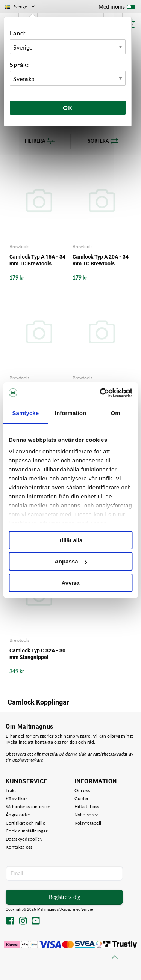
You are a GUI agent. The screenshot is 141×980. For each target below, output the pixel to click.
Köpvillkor (16, 799)
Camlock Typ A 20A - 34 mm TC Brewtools (101, 260)
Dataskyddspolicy (24, 839)
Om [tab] (116, 413)
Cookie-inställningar (27, 831)
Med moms (117, 8)
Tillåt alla (71, 540)
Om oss (82, 790)
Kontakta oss (19, 847)
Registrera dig (64, 897)
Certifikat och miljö (26, 823)
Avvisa (71, 583)
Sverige (20, 7)
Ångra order (18, 815)
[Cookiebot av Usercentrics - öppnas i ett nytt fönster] (100, 393)
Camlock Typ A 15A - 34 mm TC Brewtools (37, 260)
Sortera (103, 141)
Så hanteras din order (28, 806)
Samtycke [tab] (25, 413)
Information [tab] (71, 413)
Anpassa (71, 561)
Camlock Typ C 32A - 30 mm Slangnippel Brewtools (37, 654)
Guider (82, 799)
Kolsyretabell (88, 823)
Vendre (87, 909)
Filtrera (40, 141)
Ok (68, 108)
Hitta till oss (87, 806)
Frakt (11, 790)
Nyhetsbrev (86, 815)
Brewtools (19, 246)
